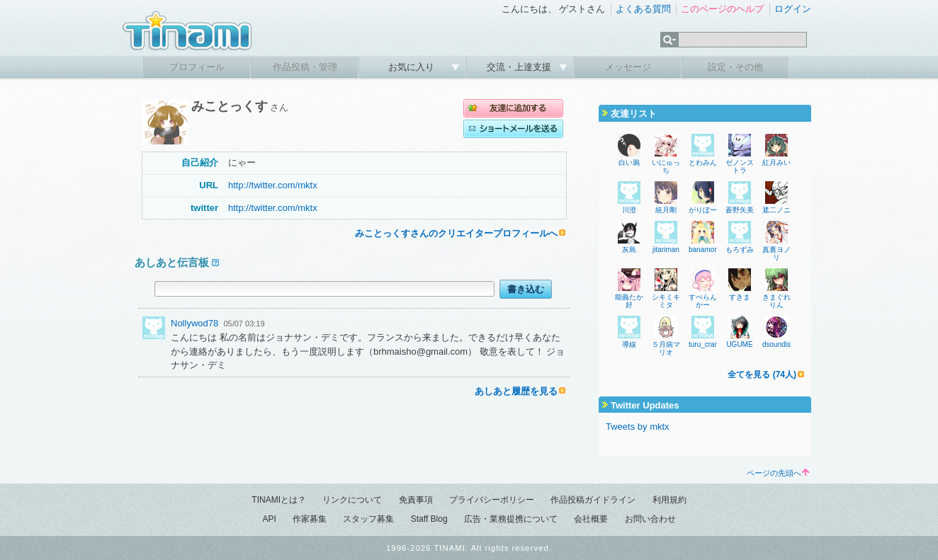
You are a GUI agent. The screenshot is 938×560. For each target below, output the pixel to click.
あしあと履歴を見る (516, 391)
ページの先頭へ (778, 473)
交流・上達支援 (520, 67)
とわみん (703, 162)
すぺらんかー (703, 301)
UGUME (739, 344)
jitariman (666, 250)
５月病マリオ (666, 348)
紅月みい (776, 162)
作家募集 (310, 519)
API (269, 519)
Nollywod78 (194, 323)
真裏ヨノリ (776, 253)
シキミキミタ (666, 301)
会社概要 (591, 519)
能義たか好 (629, 301)
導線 (629, 344)
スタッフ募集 (368, 519)
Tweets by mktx (638, 427)
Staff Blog (429, 519)
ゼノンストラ (740, 166)
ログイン (793, 9)
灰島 (629, 250)
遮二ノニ (776, 210)
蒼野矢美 (740, 210)
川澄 (629, 210)
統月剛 (666, 210)
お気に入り (413, 67)
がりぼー (703, 210)
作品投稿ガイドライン (593, 500)
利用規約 (669, 500)
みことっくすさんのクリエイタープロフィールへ (456, 233)
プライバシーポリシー (492, 500)
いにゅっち (666, 166)
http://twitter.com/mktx (273, 185)
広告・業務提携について (511, 519)
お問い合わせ (650, 519)
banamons (705, 250)
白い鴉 (629, 162)
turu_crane (706, 344)
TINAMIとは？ (279, 500)
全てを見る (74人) (762, 375)
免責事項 (416, 500)
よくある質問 (643, 9)
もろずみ (740, 250)
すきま (740, 297)
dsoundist (778, 344)
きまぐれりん (776, 301)
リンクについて (352, 500)
